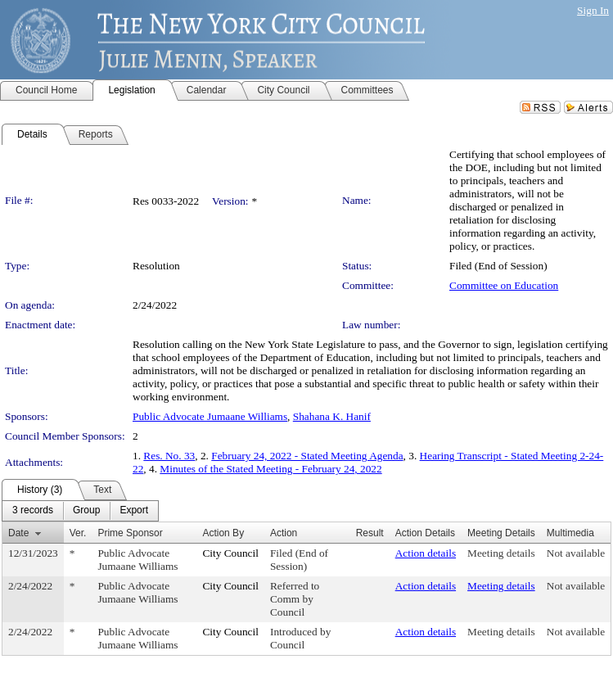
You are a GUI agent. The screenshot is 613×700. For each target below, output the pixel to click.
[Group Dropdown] (86, 511)
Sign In (593, 10)
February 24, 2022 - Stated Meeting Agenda (307, 456)
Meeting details (501, 553)
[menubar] (80, 511)
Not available (576, 553)
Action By (223, 533)
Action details (426, 553)
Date (18, 533)
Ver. (78, 533)
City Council (230, 553)
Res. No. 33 (169, 456)
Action (284, 533)
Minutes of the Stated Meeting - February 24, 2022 (270, 469)
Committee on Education (504, 285)
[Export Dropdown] (134, 511)
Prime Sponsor (130, 533)
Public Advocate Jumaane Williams (210, 416)
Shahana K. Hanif (332, 416)
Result (370, 533)
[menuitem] (33, 511)
